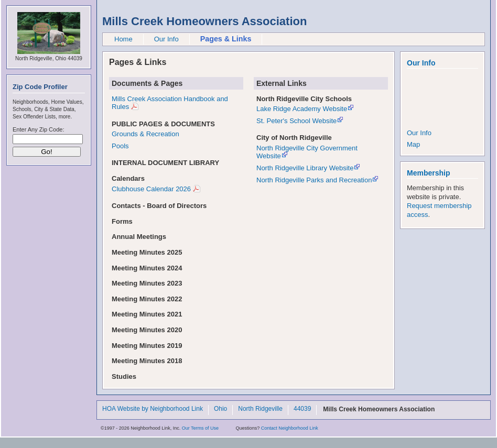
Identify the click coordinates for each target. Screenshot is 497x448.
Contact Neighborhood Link (290, 428)
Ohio (220, 409)
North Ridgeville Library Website (305, 168)
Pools (120, 146)
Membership (428, 173)
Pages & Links (226, 39)
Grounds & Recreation (145, 134)
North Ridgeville (260, 409)
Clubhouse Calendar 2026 (151, 189)
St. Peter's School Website (296, 121)
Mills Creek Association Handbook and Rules (170, 103)
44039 (302, 409)
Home (123, 39)
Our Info (166, 39)
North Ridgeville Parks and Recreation (314, 180)
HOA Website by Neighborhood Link (153, 409)
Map (413, 144)
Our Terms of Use (200, 428)
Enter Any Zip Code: (38, 129)
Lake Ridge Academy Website (302, 109)
